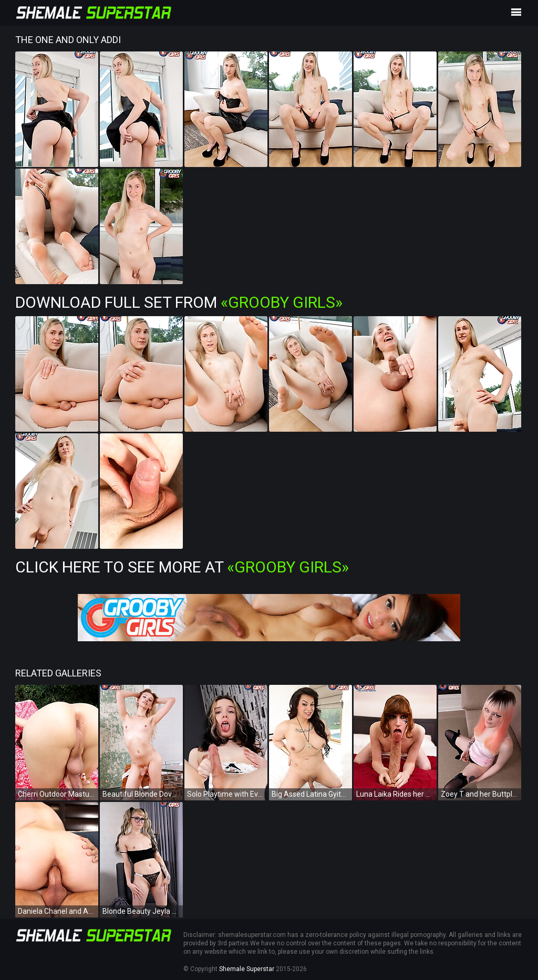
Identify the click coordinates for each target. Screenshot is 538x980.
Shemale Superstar (247, 969)
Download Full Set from (179, 302)
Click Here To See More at (182, 567)
